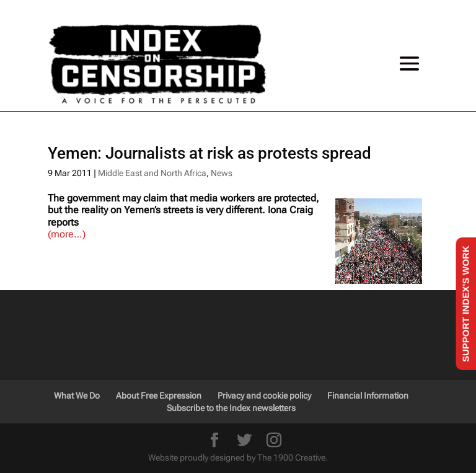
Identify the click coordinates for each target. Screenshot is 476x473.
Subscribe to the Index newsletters (231, 408)
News (222, 173)
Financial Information (368, 396)
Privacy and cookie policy (264, 396)
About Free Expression (159, 396)
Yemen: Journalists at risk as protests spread (209, 153)
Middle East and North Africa (152, 173)
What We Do (77, 396)
